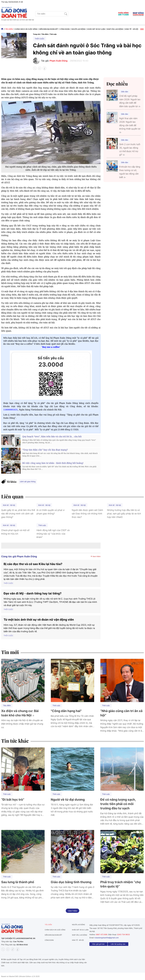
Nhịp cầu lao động (115, 29)
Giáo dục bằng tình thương (71, 882)
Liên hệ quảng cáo (118, 944)
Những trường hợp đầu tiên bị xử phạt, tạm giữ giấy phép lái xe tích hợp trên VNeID (124, 514)
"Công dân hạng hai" (66, 711)
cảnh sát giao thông (28, 481)
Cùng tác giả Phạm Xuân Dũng (19, 556)
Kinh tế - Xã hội (132, 29)
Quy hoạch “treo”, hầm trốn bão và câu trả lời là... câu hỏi (52, 436)
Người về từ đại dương (68, 800)
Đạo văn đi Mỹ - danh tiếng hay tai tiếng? (33, 593)
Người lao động (79, 29)
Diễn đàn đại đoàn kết (49, 29)
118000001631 (11, 410)
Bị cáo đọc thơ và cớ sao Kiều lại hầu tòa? (33, 564)
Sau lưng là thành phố (18, 882)
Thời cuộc (53, 34)
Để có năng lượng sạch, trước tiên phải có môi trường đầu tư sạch (118, 804)
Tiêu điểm (9, 29)
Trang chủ (36, 34)
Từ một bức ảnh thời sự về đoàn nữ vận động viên (39, 620)
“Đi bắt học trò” (13, 800)
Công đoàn (65, 29)
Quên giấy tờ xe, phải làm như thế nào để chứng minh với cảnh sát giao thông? (18, 514)
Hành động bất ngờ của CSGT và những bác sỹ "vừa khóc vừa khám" (53, 534)
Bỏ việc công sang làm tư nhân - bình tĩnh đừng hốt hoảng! (53, 463)
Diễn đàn (125, 92)
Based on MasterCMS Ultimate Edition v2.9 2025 (20, 976)
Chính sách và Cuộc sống (26, 29)
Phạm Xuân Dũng (58, 61)
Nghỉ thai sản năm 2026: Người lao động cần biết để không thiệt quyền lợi (130, 125)
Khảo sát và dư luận (96, 29)
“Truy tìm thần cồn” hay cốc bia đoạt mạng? (45, 450)
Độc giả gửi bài (98, 944)
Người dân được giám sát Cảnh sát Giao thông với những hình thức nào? (87, 514)
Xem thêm (96, 556)
